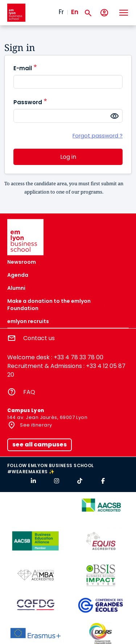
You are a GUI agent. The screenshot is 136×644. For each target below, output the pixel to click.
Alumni (16, 288)
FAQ (29, 392)
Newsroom (22, 262)
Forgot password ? (98, 136)
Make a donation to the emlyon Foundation (49, 305)
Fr (61, 12)
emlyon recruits (28, 321)
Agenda (18, 275)
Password (28, 102)
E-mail (23, 68)
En (75, 12)
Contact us (39, 338)
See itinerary (36, 425)
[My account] (104, 13)
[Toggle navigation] (123, 13)
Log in (68, 157)
